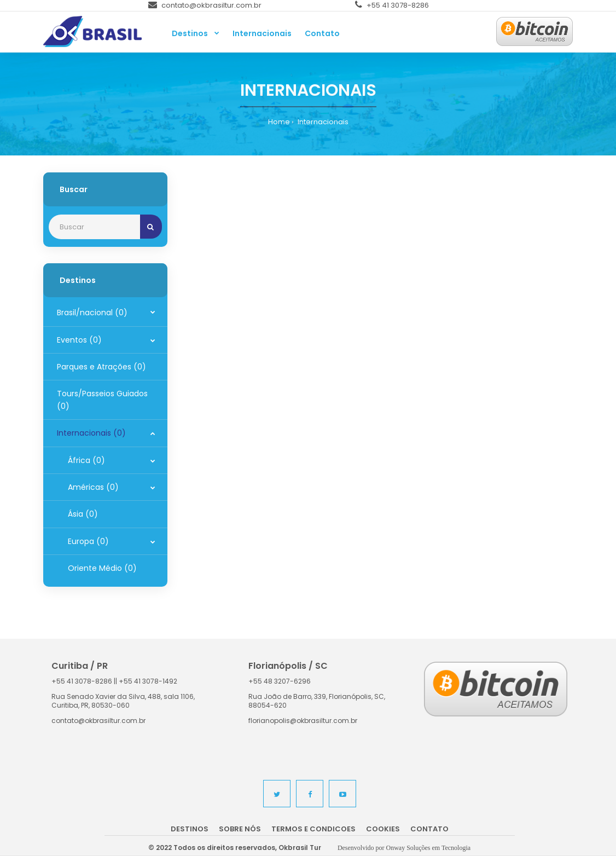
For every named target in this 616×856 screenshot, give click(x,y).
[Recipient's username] (94, 227)
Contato (429, 829)
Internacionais (322, 122)
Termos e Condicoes (313, 829)
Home (279, 122)
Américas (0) (93, 487)
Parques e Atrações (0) (101, 367)
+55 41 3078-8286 (392, 5)
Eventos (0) (79, 340)
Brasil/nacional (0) (92, 313)
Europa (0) (88, 541)
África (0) (86, 460)
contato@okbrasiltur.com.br (205, 5)
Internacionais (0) (91, 433)
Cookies (383, 829)
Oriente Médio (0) (102, 568)
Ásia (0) (83, 514)
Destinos (190, 829)
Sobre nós (240, 829)
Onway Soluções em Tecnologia (429, 848)
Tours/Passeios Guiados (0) (102, 400)
